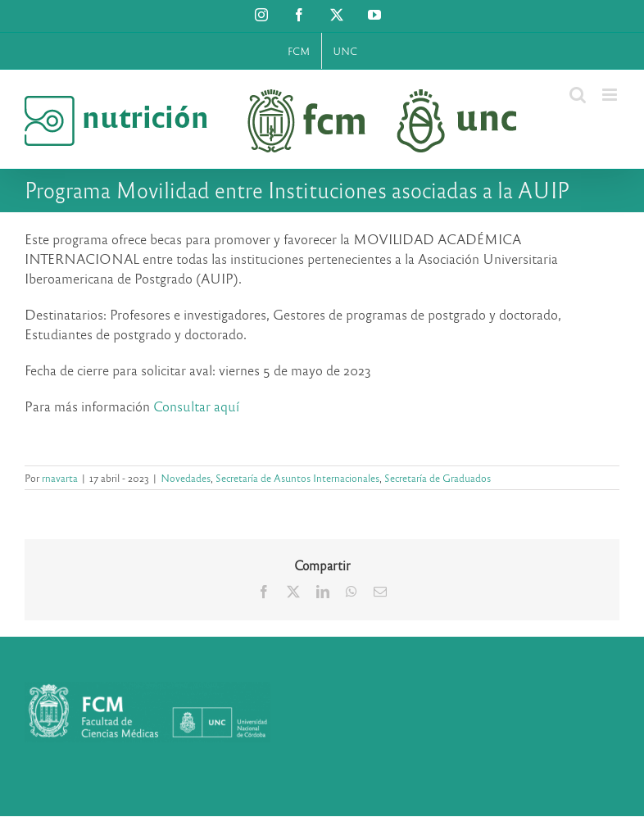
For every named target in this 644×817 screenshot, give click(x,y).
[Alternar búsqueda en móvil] (578, 95)
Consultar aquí (196, 406)
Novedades (186, 478)
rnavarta (60, 478)
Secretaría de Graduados (438, 478)
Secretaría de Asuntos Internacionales (297, 478)
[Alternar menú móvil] (611, 95)
